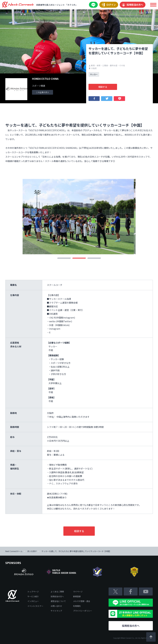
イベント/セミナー (35, 606)
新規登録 (77, 596)
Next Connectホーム (14, 551)
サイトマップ (56, 611)
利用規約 (77, 606)
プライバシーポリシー (83, 611)
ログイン (109, 5)
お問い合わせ (56, 606)
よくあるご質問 (57, 591)
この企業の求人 (43, 92)
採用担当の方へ (133, 5)
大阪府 (93, 68)
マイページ (78, 591)
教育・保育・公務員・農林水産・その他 (107, 65)
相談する (103, 87)
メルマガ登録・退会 (82, 601)
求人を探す (32, 551)
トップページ (33, 591)
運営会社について (58, 601)
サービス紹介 (33, 596)
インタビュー (33, 601)
